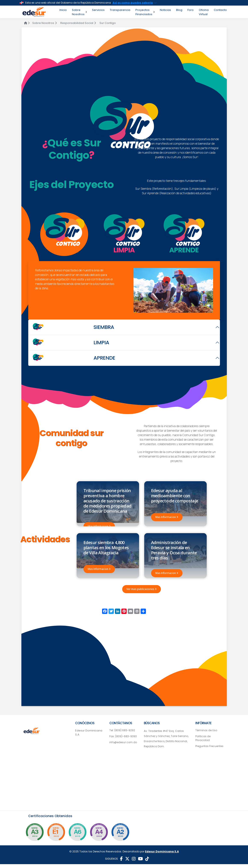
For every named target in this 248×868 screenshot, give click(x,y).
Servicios (98, 10)
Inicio (63, 10)
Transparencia (120, 10)
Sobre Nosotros (79, 12)
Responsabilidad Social (78, 23)
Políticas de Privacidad (203, 742)
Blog (179, 10)
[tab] (64, 234)
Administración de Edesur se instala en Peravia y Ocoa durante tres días (174, 552)
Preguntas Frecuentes (209, 750)
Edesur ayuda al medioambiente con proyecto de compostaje (175, 496)
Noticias (165, 10)
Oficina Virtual (204, 12)
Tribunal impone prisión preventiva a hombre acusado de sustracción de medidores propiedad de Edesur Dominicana (108, 501)
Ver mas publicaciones (142, 593)
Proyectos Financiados (145, 12)
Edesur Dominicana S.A (89, 736)
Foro (191, 10)
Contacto (220, 10)
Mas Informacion (99, 526)
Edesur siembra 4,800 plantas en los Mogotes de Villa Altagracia (106, 549)
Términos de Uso (206, 734)
